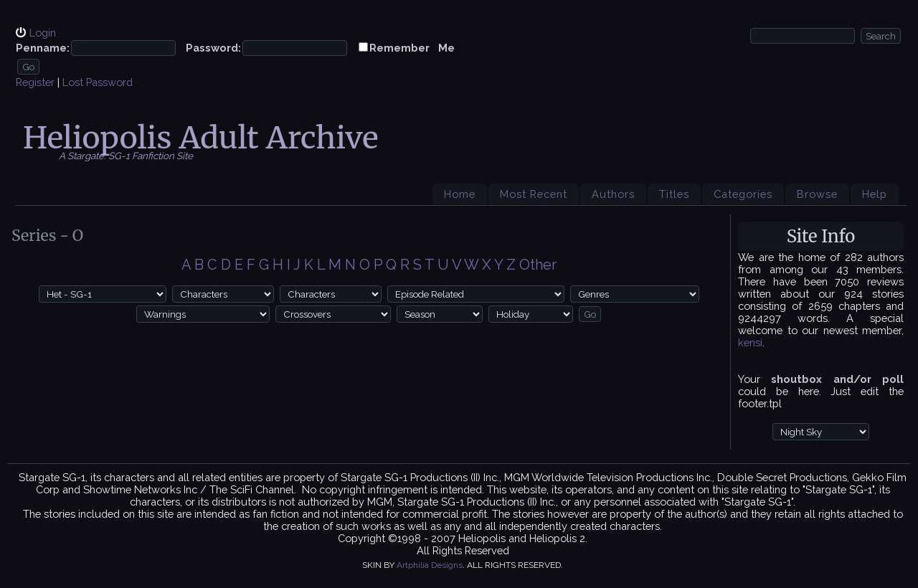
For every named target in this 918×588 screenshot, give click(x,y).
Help (875, 194)
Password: (213, 48)
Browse (817, 194)
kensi (750, 342)
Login (43, 33)
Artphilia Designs (430, 565)
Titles (674, 194)
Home (460, 194)
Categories (743, 194)
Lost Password (98, 82)
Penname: (43, 48)
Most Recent (534, 194)
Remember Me (412, 48)
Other (538, 265)
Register (35, 82)
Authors (613, 194)
